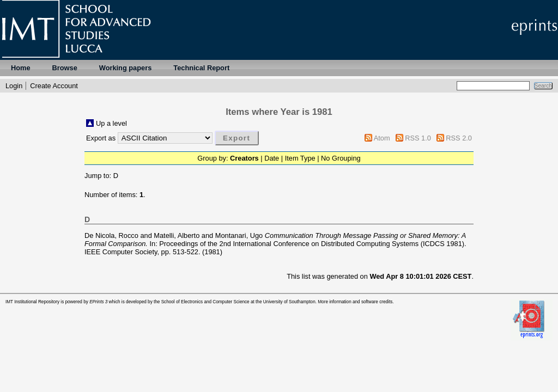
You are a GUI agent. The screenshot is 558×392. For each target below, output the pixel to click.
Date (272, 158)
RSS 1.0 (418, 138)
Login (14, 86)
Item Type (300, 158)
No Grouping (341, 158)
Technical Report (201, 68)
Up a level (111, 123)
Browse (65, 68)
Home (21, 68)
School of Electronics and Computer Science (205, 302)
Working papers (125, 68)
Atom (382, 138)
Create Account (54, 86)
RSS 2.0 (459, 138)
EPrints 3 (98, 302)
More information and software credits (355, 302)
